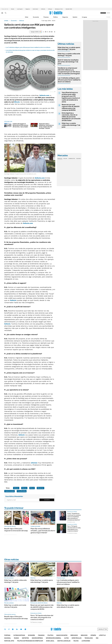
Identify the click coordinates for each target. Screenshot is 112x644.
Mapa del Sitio (9, 641)
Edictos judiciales (64, 641)
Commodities (72, 159)
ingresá (108, 13)
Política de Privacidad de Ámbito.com (30, 641)
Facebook (9, 629)
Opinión (75, 17)
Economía (36, 17)
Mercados (74, 635)
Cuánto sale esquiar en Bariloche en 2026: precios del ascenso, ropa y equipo (20, 125)
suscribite (103, 13)
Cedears (78, 159)
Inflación (43, 9)
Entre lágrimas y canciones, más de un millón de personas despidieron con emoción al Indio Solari (71, 117)
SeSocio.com (40, 178)
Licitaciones (86, 641)
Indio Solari (35, 9)
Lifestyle (102, 635)
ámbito (6, 21)
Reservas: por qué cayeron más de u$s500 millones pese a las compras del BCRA (71, 107)
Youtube (21, 629)
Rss (97, 638)
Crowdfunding (22, 491)
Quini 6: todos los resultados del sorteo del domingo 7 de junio (68, 62)
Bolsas (65, 159)
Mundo (16, 638)
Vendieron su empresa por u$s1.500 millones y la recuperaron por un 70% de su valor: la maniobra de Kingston (69, 71)
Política (55, 17)
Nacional (8, 638)
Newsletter (108, 17)
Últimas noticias (19, 635)
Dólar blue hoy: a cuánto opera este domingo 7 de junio (69, 48)
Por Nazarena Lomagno (72, 533)
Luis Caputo (20, 9)
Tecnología (89, 638)
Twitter (5, 629)
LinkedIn (17, 629)
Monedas (60, 159)
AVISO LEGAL (50, 641)
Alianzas (24, 488)
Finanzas (46, 17)
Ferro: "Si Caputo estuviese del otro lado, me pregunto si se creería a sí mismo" (74, 529)
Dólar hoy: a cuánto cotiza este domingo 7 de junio (69, 55)
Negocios (28, 9)
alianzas (34, 463)
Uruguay (84, 17)
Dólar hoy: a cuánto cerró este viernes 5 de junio (15, 606)
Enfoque (50, 9)
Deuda (13, 9)
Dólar (27, 17)
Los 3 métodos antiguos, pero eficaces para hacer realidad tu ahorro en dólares (28, 47)
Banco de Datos (62, 635)
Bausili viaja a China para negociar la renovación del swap (16, 530)
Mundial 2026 (69, 9)
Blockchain (40, 488)
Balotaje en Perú (59, 9)
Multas (76, 641)
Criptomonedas (10, 491)
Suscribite (47, 500)
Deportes (25, 638)
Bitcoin (17, 102)
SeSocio (22, 21)
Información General (54, 638)
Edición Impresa (37, 638)
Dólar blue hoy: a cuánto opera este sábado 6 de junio (68, 606)
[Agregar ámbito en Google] (36, 32)
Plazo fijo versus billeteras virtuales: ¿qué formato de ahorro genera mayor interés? (43, 531)
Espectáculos (77, 638)
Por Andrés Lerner (71, 522)
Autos (66, 638)
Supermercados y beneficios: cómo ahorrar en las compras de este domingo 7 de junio (46, 126)
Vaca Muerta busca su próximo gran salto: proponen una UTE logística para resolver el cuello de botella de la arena (71, 97)
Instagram (13, 629)
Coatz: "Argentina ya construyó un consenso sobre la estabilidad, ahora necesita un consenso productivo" (74, 517)
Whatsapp (25, 629)
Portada (7, 635)
